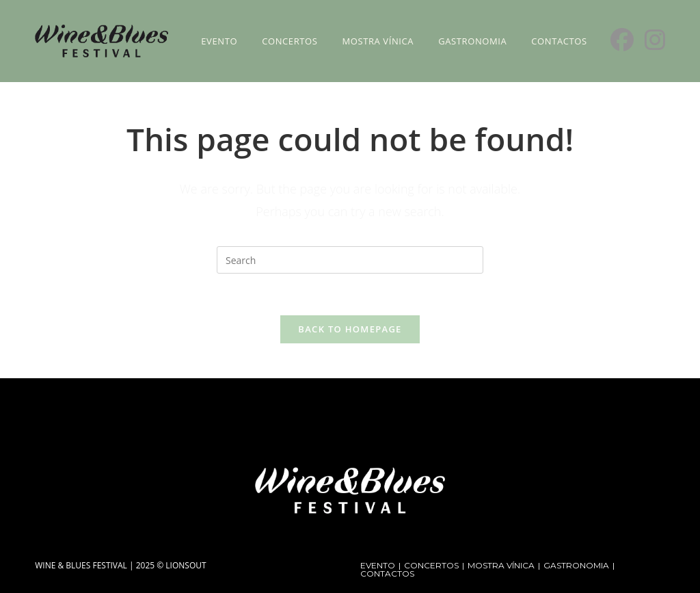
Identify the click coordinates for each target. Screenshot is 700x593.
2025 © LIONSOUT (171, 565)
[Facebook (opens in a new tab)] (622, 40)
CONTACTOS (387, 574)
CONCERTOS (431, 565)
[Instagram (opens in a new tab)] (655, 40)
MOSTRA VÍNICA (501, 565)
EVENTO (378, 565)
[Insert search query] (350, 260)
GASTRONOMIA (576, 565)
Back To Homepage (350, 329)
